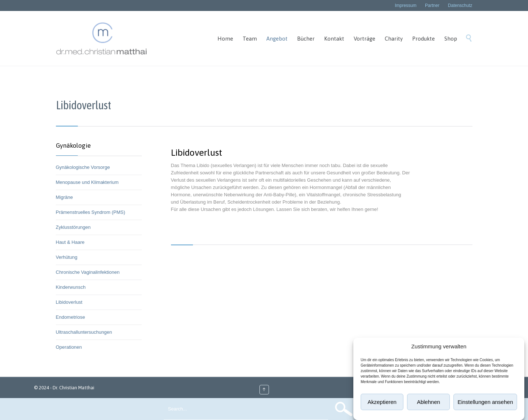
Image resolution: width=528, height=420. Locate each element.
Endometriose (71, 317)
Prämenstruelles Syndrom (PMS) (91, 212)
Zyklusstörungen (73, 227)
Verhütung (67, 257)
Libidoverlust (69, 302)
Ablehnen (428, 402)
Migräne (64, 197)
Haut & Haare (70, 242)
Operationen (69, 347)
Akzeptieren (382, 402)
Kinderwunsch (71, 287)
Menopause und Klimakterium (87, 182)
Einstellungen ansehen (485, 402)
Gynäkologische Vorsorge (83, 167)
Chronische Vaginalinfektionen (88, 272)
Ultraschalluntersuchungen (84, 332)
